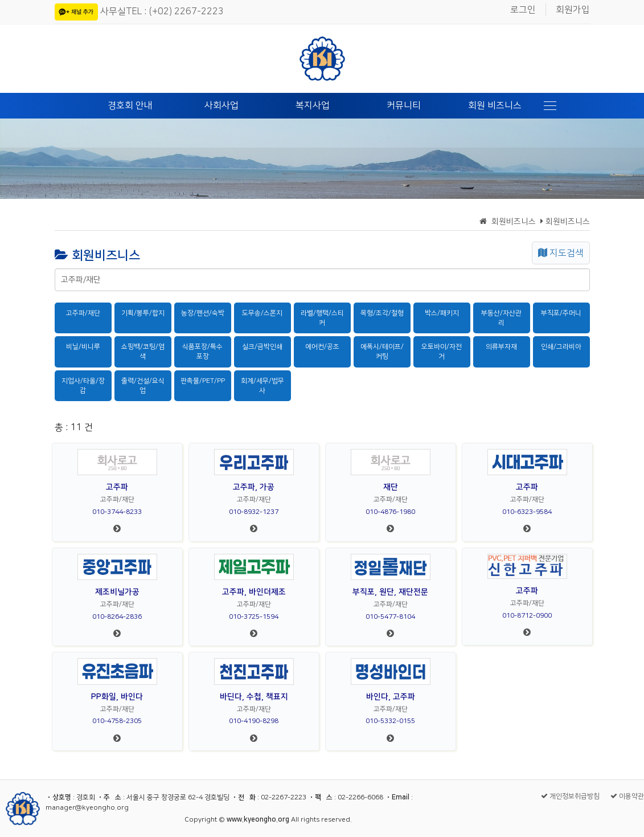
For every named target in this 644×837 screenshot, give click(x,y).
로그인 (523, 10)
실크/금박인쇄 (262, 347)
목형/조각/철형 (382, 313)
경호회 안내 (130, 105)
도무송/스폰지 (262, 313)
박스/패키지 (442, 313)
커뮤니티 (404, 105)
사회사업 (221, 105)
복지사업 (313, 105)
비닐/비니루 (83, 347)
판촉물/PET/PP (203, 381)
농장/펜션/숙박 (203, 313)
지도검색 (561, 253)
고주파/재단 (83, 313)
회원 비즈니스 (495, 105)
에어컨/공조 (322, 347)
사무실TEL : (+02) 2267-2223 (162, 11)
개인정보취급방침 (570, 796)
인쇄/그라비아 (561, 347)
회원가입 (573, 10)
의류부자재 (501, 347)
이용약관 (627, 796)
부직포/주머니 (561, 313)
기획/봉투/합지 (143, 313)
